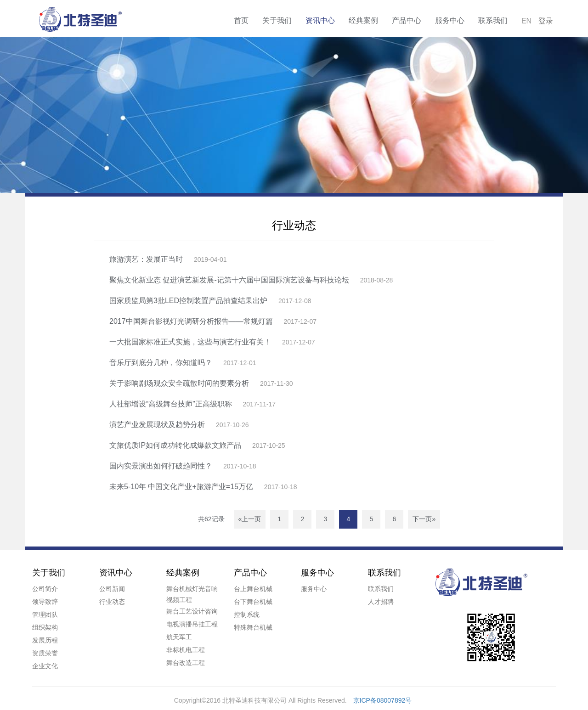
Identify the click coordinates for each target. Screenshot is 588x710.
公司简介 (45, 589)
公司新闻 (112, 589)
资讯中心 (320, 20)
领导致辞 (45, 602)
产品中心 (407, 20)
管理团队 (45, 614)
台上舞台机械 (253, 589)
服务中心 (450, 20)
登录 (546, 21)
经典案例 (363, 20)
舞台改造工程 (186, 663)
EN (526, 21)
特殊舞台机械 (253, 627)
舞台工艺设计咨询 (192, 611)
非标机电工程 (186, 650)
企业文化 (45, 666)
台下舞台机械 (253, 602)
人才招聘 (381, 602)
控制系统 (247, 614)
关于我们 (277, 20)
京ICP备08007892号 (383, 700)
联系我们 (493, 20)
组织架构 (45, 627)
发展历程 (45, 640)
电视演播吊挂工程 (192, 624)
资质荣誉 (45, 653)
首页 (241, 20)
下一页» (424, 519)
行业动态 (112, 602)
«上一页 (250, 519)
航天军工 (179, 637)
